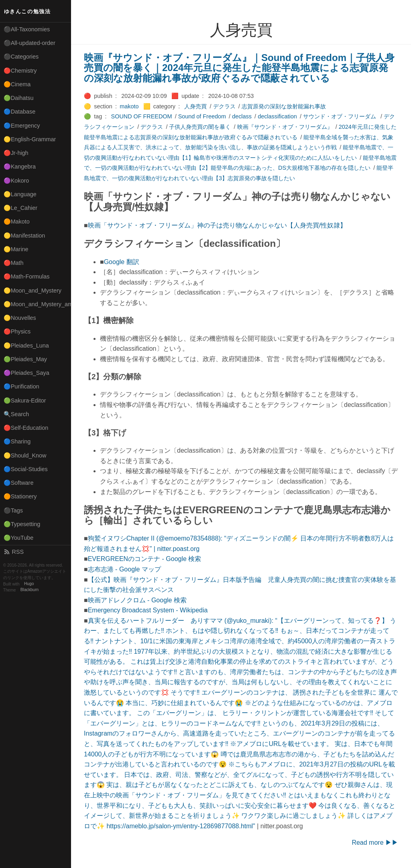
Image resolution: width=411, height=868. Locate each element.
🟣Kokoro (16, 181)
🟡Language (20, 194)
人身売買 (195, 106)
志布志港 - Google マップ (124, 569)
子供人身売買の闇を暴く (200, 127)
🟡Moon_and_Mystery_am (37, 304)
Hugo (29, 584)
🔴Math (14, 263)
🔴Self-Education (26, 428)
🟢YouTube (19, 538)
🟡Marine (16, 249)
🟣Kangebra (20, 167)
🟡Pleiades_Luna (26, 346)
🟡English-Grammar (30, 139)
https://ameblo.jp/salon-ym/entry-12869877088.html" (181, 826)
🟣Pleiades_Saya (26, 373)
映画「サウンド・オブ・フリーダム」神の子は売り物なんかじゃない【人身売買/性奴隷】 (217, 225)
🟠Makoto (17, 222)
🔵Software (19, 483)
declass (242, 116)
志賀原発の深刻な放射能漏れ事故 (284, 106)
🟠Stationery (20, 496)
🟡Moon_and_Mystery (33, 291)
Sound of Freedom (202, 116)
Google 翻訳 (122, 262)
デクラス (224, 106)
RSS (14, 552)
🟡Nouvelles (20, 318)
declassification (277, 116)
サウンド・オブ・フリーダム (340, 116)
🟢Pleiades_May (25, 359)
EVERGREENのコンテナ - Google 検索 (145, 559)
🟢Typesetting (22, 524)
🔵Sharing (17, 441)
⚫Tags (13, 510)
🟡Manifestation (24, 236)
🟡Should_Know (25, 455)
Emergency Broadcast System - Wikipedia (148, 610)
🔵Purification (21, 386)
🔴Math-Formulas (27, 276)
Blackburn (30, 590)
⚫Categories (21, 57)
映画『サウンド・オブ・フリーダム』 (285, 127)
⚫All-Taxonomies (27, 29)
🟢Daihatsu (19, 98)
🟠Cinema (17, 84)
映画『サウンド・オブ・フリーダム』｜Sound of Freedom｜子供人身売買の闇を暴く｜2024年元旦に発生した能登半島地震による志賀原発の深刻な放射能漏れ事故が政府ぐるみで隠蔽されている (239, 68)
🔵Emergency (22, 126)
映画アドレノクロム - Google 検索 (137, 600)
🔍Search (16, 414)
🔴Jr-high (16, 153)
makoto (129, 106)
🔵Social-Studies (26, 469)
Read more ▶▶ (375, 843)
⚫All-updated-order (30, 43)
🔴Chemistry (20, 71)
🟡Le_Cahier (20, 208)
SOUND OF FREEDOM (142, 116)
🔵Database (20, 112)
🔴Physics (17, 331)
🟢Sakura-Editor (25, 400)
